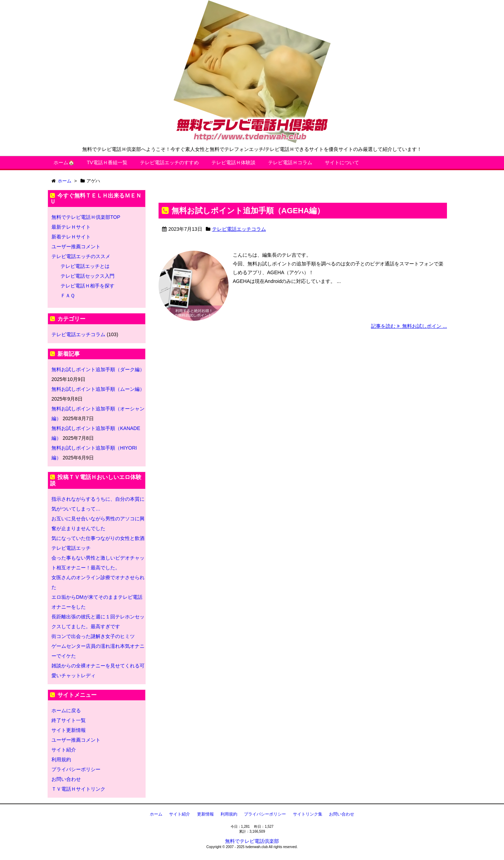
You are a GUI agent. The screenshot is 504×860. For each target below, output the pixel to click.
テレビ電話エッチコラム (239, 229)
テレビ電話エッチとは (85, 266)
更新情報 (205, 814)
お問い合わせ (66, 779)
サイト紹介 (64, 750)
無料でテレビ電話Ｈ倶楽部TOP (86, 217)
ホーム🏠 (64, 162)
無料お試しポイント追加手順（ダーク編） (98, 369)
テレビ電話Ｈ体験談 (233, 162)
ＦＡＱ (68, 296)
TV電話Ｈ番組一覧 (107, 162)
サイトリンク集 (308, 814)
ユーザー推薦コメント (76, 247)
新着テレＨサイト (71, 237)
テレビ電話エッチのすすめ (169, 162)
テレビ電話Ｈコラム (290, 162)
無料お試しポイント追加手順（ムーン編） (98, 389)
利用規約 (61, 760)
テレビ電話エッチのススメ (81, 256)
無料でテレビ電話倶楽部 (252, 841)
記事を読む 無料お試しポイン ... (409, 326)
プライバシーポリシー (76, 769)
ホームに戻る (66, 710)
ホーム (156, 814)
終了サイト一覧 (69, 720)
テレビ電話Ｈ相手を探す (87, 286)
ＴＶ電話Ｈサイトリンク (78, 789)
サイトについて (342, 162)
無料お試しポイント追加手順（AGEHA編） (248, 211)
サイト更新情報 (69, 730)
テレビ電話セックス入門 (87, 276)
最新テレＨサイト (71, 227)
